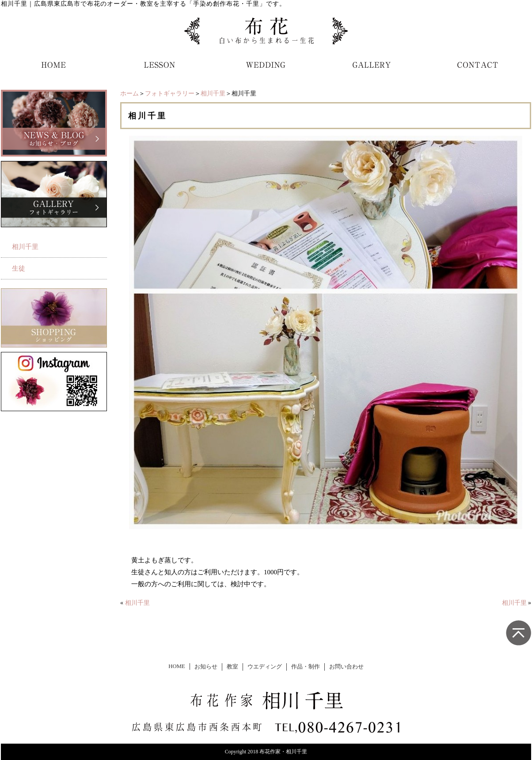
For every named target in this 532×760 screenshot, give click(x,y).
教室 (232, 667)
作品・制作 (306, 667)
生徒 (19, 268)
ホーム (129, 94)
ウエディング (265, 667)
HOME (177, 666)
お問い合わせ (346, 667)
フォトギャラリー (170, 94)
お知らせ (206, 667)
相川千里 (213, 94)
